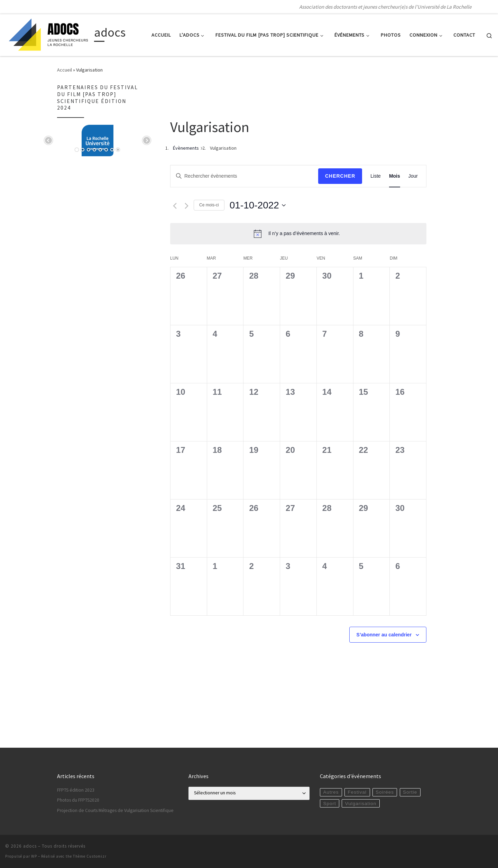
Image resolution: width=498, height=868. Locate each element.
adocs (30, 846)
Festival (357, 792)
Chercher (340, 176)
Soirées (385, 792)
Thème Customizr (90, 856)
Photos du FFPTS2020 (78, 800)
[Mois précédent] (175, 206)
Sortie (410, 792)
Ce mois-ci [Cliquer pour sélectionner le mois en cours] (209, 205)
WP (34, 856)
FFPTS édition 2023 (76, 790)
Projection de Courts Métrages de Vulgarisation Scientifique (115, 810)
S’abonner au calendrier (384, 635)
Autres (331, 792)
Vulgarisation (361, 804)
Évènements (186, 148)
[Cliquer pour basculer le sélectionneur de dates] (258, 205)
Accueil (64, 70)
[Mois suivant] (187, 206)
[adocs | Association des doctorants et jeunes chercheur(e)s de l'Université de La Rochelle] (48, 34)
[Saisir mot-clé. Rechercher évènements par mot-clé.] (244, 176)
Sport (329, 804)
